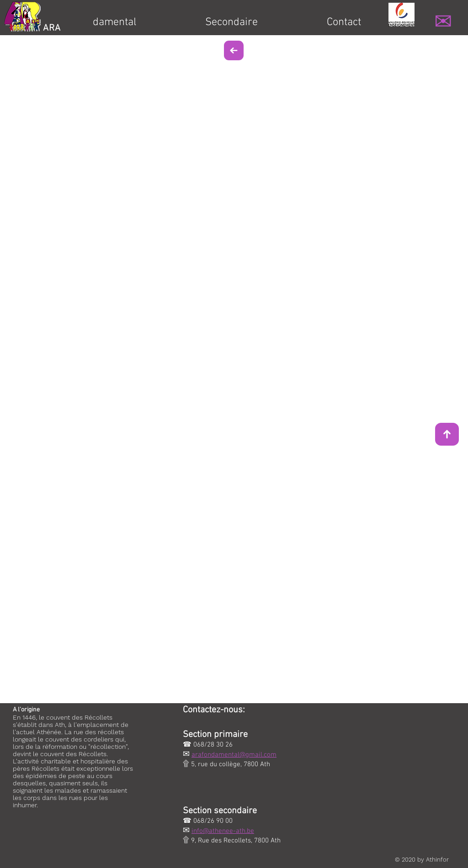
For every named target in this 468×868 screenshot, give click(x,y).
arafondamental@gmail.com (234, 755)
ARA (52, 28)
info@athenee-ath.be (223, 831)
